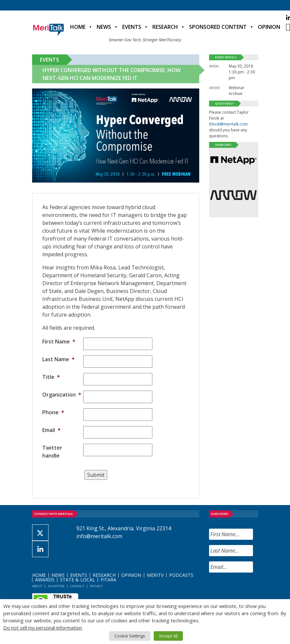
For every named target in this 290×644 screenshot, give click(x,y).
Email (51, 430)
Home (78, 27)
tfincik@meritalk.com (228, 124)
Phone (53, 412)
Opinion (269, 27)
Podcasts (181, 575)
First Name (59, 342)
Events (132, 27)
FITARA (108, 580)
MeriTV (155, 575)
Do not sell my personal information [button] (43, 628)
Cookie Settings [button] (130, 636)
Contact (77, 586)
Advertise (56, 586)
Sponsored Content (218, 27)
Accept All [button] (168, 636)
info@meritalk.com (99, 536)
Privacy (96, 586)
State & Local (77, 580)
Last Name (58, 359)
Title (51, 377)
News (104, 27)
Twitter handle (52, 452)
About (37, 586)
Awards (45, 580)
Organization (62, 395)
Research (165, 27)
